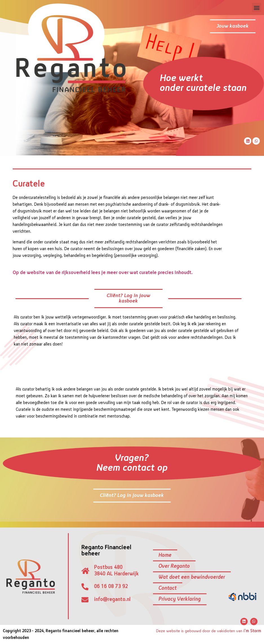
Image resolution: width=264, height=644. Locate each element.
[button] (257, 7)
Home (165, 555)
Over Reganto (174, 566)
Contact (168, 588)
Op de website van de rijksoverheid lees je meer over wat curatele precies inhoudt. (103, 273)
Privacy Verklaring (180, 599)
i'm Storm (252, 631)
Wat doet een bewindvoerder (192, 577)
